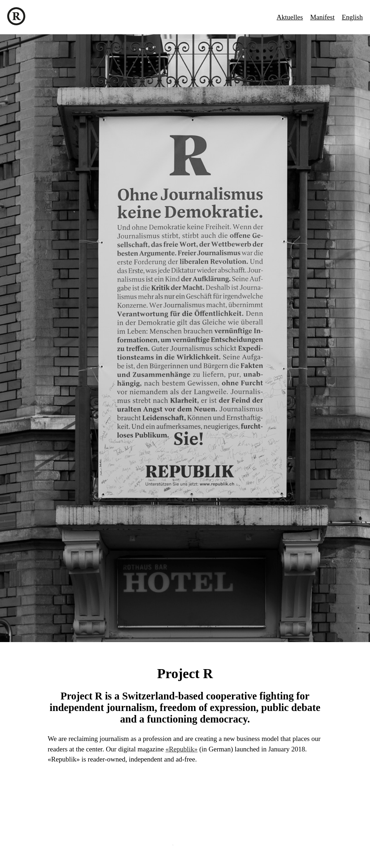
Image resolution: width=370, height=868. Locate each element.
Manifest (322, 17)
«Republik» (182, 749)
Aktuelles (290, 17)
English (352, 17)
